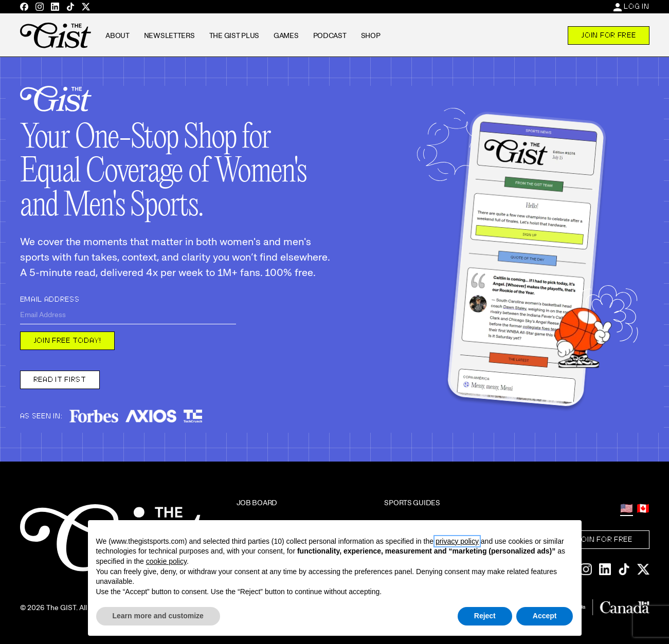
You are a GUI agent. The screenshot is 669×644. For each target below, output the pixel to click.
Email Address (50, 299)
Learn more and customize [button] (158, 616)
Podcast (330, 35)
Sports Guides (412, 503)
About (117, 35)
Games (286, 35)
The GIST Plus (234, 35)
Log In (636, 6)
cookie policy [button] (166, 561)
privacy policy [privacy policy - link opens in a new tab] (457, 541)
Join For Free (608, 35)
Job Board (257, 503)
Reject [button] (485, 616)
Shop (371, 35)
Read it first (60, 379)
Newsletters (169, 35)
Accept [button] (545, 616)
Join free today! (67, 340)
